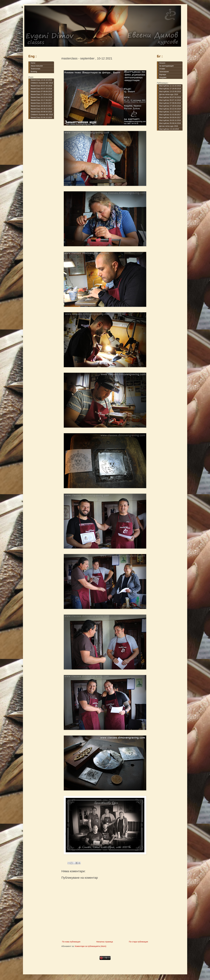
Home (33, 63)
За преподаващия (167, 66)
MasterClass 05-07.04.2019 (41, 86)
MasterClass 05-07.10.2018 (41, 89)
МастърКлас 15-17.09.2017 (170, 112)
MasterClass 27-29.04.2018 (41, 94)
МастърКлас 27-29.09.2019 (170, 89)
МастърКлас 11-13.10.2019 (170, 86)
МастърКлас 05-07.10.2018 (170, 100)
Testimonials (36, 69)
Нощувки (163, 77)
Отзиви (162, 69)
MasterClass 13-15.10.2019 (41, 80)
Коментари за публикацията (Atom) (91, 946)
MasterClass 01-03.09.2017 (41, 103)
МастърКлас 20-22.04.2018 (170, 109)
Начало (162, 63)
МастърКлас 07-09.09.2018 (170, 103)
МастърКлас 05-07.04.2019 (170, 97)
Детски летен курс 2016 (169, 126)
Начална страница (105, 942)
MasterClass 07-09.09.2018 (41, 92)
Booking (34, 72)
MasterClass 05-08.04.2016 (41, 112)
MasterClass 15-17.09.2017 (41, 100)
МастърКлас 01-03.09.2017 (170, 115)
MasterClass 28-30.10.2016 (41, 109)
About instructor (37, 66)
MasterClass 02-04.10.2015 (41, 118)
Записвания (164, 72)
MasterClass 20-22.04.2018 (41, 97)
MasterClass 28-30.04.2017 (41, 106)
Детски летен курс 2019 (169, 94)
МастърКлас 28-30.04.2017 (170, 118)
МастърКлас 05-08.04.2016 (170, 123)
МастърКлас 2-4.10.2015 (169, 129)
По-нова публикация (71, 942)
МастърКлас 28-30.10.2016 (170, 120)
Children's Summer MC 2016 (42, 115)
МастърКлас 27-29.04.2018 (170, 106)
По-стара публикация (138, 942)
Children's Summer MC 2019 (42, 83)
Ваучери (163, 75)
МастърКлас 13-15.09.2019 (170, 92)
